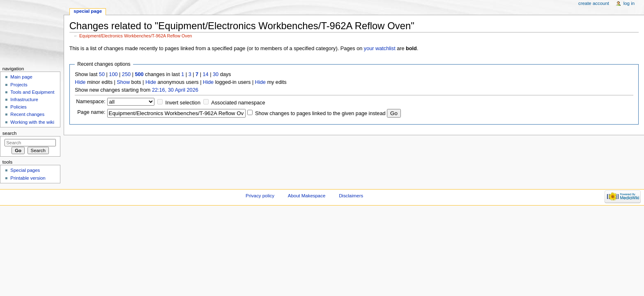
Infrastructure (24, 99)
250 (126, 74)
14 (206, 74)
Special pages (25, 170)
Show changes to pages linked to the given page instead (320, 113)
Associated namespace (238, 103)
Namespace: (91, 102)
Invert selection (183, 103)
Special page (88, 11)
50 (102, 74)
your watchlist (380, 49)
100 (113, 74)
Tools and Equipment (32, 92)
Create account (594, 3)
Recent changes (27, 114)
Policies (18, 107)
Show (123, 82)
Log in (629, 3)
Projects (19, 85)
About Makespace (307, 196)
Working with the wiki (32, 122)
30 (216, 74)
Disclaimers (351, 196)
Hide (80, 82)
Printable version (28, 178)
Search (10, 133)
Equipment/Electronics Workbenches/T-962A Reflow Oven (136, 36)
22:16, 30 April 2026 (175, 90)
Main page (21, 77)
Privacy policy (260, 196)
